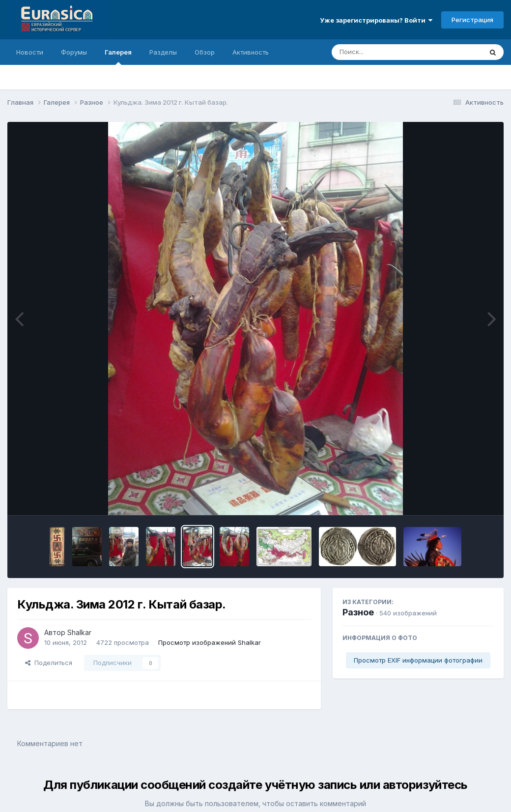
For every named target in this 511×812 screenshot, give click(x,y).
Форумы (74, 52)
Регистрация (472, 20)
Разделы (163, 52)
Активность (251, 52)
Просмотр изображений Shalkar (210, 642)
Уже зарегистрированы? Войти (376, 20)
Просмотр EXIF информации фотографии (418, 660)
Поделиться (49, 663)
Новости (30, 52)
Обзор (205, 52)
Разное (358, 612)
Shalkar (79, 632)
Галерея (118, 57)
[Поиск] (388, 52)
